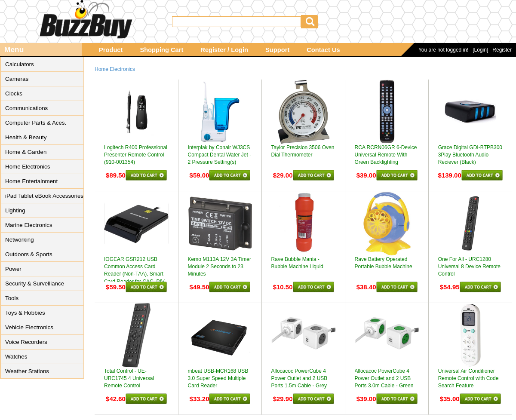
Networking (20, 240)
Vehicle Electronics (29, 327)
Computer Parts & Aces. (36, 123)
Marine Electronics (29, 225)
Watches (16, 357)
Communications (26, 108)
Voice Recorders (26, 342)
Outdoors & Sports (29, 254)
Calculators (20, 64)
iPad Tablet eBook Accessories (44, 196)
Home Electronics (28, 167)
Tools (12, 298)
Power (13, 269)
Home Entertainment (31, 181)
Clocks (14, 94)
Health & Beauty (26, 137)
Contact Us (323, 50)
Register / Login (224, 50)
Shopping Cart (161, 50)
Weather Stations (27, 371)
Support (277, 50)
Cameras (17, 79)
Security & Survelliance (35, 284)
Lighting (15, 210)
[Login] (480, 50)
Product (111, 50)
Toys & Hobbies (25, 313)
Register (502, 50)
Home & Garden (26, 152)
